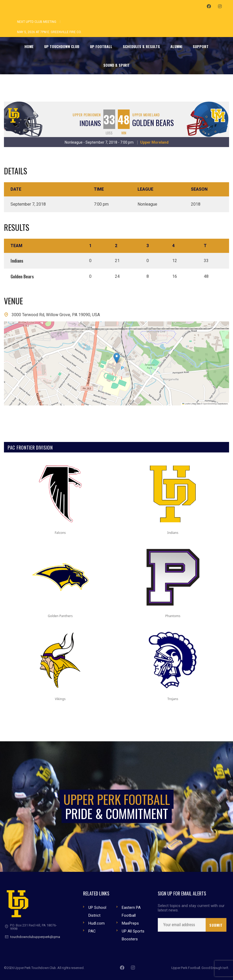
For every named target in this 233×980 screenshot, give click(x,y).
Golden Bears (153, 123)
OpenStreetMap (210, 404)
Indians (90, 123)
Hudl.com (97, 923)
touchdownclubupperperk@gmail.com (40, 937)
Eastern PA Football (131, 911)
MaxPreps (130, 923)
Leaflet (186, 404)
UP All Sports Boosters (133, 935)
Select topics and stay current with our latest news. (191, 908)
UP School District (97, 911)
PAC (92, 931)
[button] (117, 358)
